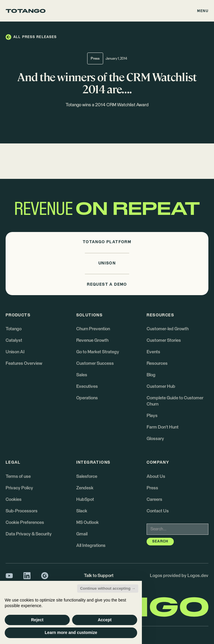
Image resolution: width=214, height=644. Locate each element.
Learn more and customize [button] (71, 632)
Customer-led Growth (168, 329)
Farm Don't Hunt (163, 427)
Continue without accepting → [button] (108, 588)
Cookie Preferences (25, 523)
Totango (14, 329)
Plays (152, 416)
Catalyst (14, 340)
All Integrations (91, 546)
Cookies (14, 500)
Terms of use (18, 477)
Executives (87, 386)
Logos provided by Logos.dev (179, 576)
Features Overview (24, 363)
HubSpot (85, 500)
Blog (151, 375)
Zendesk (85, 488)
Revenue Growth (92, 340)
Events (153, 352)
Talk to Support (99, 576)
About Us (156, 477)
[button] (203, 11)
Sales (82, 375)
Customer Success (95, 363)
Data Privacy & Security (29, 534)
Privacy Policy (19, 488)
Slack (82, 511)
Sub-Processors (22, 511)
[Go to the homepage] (26, 11)
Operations (87, 398)
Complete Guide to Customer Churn (175, 401)
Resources (157, 363)
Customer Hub (161, 386)
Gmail (82, 534)
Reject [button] (37, 620)
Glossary (155, 439)
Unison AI (15, 352)
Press (152, 488)
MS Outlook (87, 523)
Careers (154, 500)
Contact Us (158, 511)
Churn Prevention (93, 329)
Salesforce (87, 477)
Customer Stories (164, 340)
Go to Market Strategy (98, 352)
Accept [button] (105, 620)
